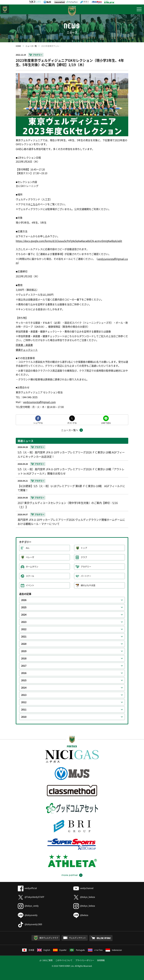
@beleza (81, 915)
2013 (24, 695)
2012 (24, 702)
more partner (70, 875)
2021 (24, 637)
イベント (30, 585)
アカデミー (38, 55)
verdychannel (83, 888)
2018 (24, 658)
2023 (24, 622)
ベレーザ (30, 557)
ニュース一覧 (31, 46)
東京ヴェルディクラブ (49, 938)
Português (77, 950)
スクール (30, 576)
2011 (24, 710)
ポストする (72, 423)
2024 (24, 615)
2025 (24, 607)
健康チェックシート (27, 350)
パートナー (86, 576)
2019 (24, 651)
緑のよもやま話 (88, 585)
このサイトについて (64, 960)
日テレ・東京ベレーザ (5, 9)
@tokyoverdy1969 (30, 924)
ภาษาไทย (95, 950)
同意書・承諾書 (24, 345)
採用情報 (101, 960)
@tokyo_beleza (84, 897)
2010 (24, 717)
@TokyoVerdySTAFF (31, 897)
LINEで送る (106, 423)
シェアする (38, 423)
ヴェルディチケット (77, 938)
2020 (24, 644)
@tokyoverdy (28, 915)
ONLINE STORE (104, 938)
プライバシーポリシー (85, 960)
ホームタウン (32, 567)
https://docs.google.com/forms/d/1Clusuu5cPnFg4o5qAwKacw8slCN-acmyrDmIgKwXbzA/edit (69, 241)
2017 (24, 666)
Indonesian (114, 950)
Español (60, 950)
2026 (24, 600)
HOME (18, 46)
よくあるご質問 (46, 960)
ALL (28, 548)
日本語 (28, 950)
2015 (24, 680)
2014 (24, 688)
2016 (24, 673)
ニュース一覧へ (70, 430)
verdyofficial (27, 888)
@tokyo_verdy (28, 906)
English (44, 950)
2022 (24, 629)
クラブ (84, 557)
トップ (84, 548)
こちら (34, 204)
